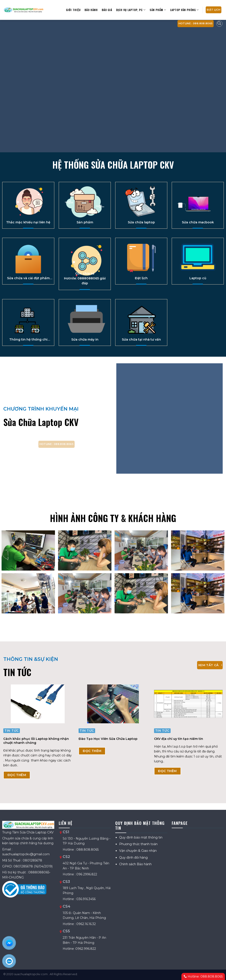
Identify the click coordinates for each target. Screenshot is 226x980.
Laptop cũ (198, 278)
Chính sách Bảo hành (135, 864)
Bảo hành (91, 10)
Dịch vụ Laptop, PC (131, 10)
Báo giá (107, 10)
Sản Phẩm (158, 10)
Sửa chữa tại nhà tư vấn (141, 339)
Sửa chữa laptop (141, 222)
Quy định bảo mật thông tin (141, 837)
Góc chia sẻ (85, 273)
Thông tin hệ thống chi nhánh (28, 339)
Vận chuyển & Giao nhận (138, 851)
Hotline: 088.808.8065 (203, 976)
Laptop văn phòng (185, 10)
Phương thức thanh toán (138, 844)
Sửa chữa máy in (85, 339)
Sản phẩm (85, 222)
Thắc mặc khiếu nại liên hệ (28, 222)
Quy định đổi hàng (133, 857)
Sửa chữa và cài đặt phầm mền (28, 278)
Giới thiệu (73, 10)
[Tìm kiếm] (219, 24)
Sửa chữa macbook (198, 222)
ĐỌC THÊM (17, 775)
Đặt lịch (141, 278)
